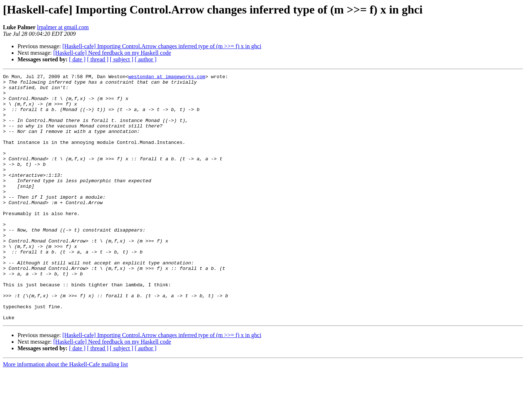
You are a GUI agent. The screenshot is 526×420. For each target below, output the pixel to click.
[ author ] (146, 59)
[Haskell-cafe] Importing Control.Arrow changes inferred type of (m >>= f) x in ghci (162, 46)
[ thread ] (98, 59)
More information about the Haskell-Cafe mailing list (65, 414)
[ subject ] (122, 59)
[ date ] (77, 59)
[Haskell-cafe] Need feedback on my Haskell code (112, 53)
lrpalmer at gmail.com (63, 27)
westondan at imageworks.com (167, 77)
